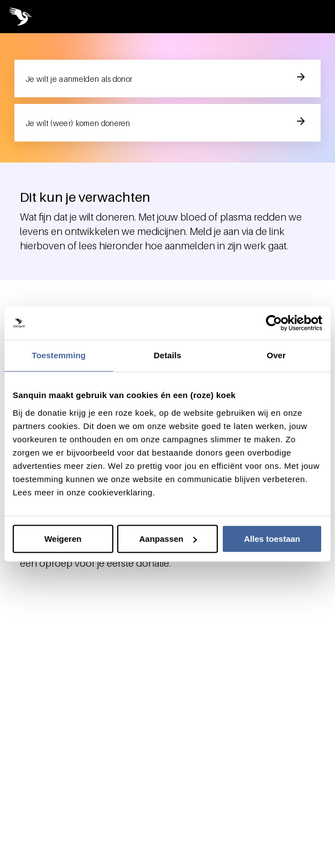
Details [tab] (167, 355)
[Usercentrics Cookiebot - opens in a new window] (274, 323)
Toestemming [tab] (59, 355)
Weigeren (63, 539)
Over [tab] (276, 355)
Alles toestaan (272, 539)
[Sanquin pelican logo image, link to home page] (25, 17)
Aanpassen (168, 539)
